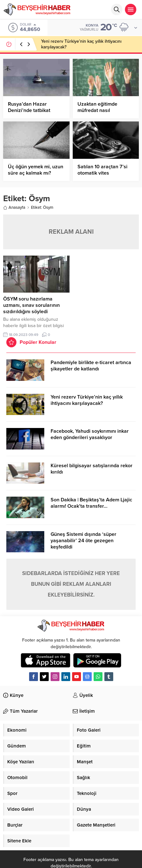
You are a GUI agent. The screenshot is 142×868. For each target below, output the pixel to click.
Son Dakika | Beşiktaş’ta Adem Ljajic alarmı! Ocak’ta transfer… (91, 503)
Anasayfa (14, 208)
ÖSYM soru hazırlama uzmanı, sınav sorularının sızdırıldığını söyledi (31, 305)
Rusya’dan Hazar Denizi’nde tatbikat (29, 107)
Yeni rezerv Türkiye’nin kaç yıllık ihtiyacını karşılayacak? (87, 400)
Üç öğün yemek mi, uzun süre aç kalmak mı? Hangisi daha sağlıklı (36, 173)
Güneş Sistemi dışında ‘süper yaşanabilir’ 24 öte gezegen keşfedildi (83, 541)
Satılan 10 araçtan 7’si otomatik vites (102, 170)
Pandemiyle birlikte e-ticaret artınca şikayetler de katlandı (91, 366)
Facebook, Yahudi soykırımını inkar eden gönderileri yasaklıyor (90, 434)
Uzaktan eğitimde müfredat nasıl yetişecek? (97, 110)
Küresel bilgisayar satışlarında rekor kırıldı (92, 469)
